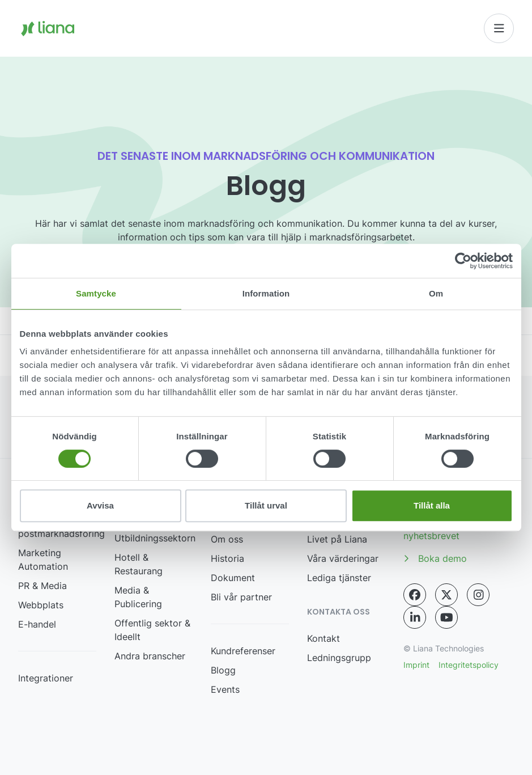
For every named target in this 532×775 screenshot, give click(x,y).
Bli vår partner (241, 597)
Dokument (233, 578)
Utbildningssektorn (155, 538)
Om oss (227, 539)
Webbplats (41, 605)
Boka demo (435, 558)
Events (225, 689)
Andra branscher (150, 656)
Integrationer (46, 678)
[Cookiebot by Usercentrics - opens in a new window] (463, 261)
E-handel (37, 624)
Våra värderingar (343, 558)
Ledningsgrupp (339, 658)
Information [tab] (266, 293)
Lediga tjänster (339, 578)
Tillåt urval (266, 505)
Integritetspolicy (469, 665)
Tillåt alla (432, 505)
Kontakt (324, 638)
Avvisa (100, 505)
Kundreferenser (243, 651)
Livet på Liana (337, 539)
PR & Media (42, 586)
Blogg (223, 670)
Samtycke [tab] (96, 293)
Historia (227, 558)
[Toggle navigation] (499, 28)
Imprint (416, 665)
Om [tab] (436, 293)
